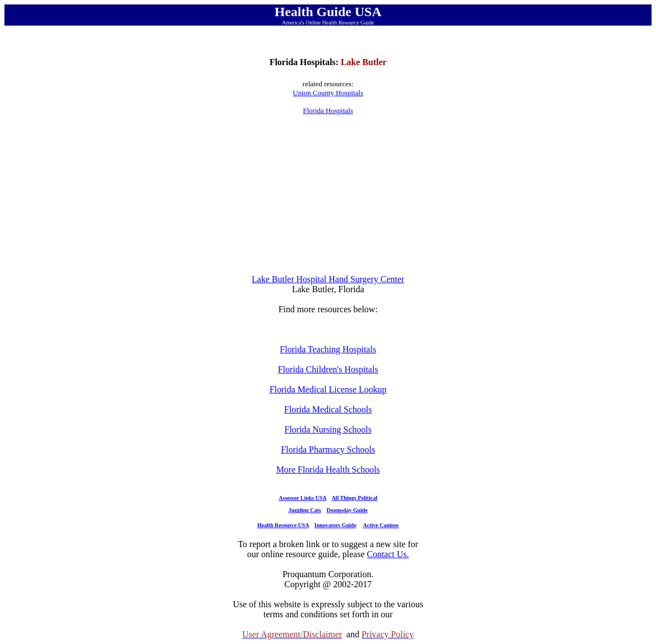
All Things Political (354, 498)
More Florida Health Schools (328, 470)
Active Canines (381, 525)
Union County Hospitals (328, 93)
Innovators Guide (336, 525)
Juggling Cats (305, 510)
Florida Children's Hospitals (328, 369)
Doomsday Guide (347, 510)
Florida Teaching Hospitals (328, 349)
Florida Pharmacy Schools (328, 449)
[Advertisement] (328, 195)
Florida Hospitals (328, 110)
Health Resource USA (283, 525)
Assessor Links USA (303, 498)
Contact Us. (388, 554)
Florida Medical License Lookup (328, 389)
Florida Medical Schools (328, 409)
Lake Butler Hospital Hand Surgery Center (328, 279)
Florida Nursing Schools (328, 429)
